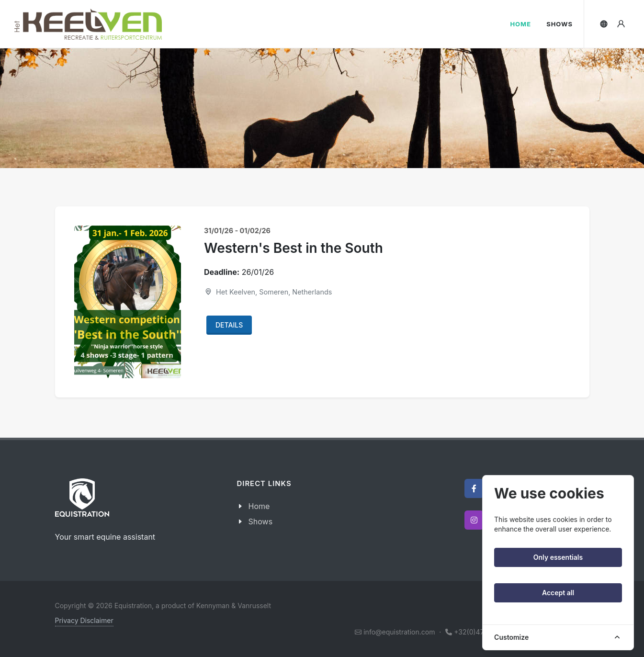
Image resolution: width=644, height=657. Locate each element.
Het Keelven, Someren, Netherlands (268, 292)
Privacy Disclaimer (84, 620)
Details (229, 325)
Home (259, 506)
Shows (261, 521)
